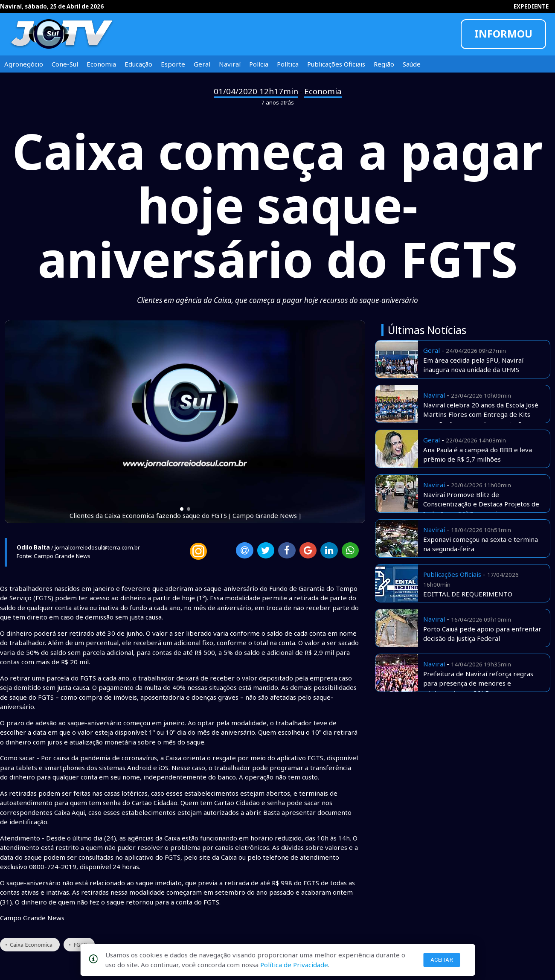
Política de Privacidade (294, 965)
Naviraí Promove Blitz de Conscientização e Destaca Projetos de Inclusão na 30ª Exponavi (481, 504)
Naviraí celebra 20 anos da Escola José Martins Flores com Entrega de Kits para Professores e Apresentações (481, 414)
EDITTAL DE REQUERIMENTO (468, 594)
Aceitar (442, 960)
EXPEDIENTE (531, 6)
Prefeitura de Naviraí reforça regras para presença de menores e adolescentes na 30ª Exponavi (478, 683)
